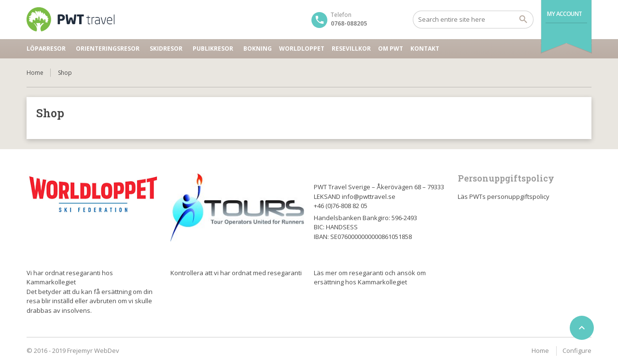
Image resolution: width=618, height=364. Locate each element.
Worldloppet (302, 49)
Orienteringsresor (108, 49)
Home (35, 73)
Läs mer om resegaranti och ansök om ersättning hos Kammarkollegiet (370, 278)
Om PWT (391, 49)
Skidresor (166, 49)
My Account (565, 14)
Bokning (258, 49)
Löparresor (46, 49)
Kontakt (425, 49)
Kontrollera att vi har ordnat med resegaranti (236, 273)
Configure (577, 350)
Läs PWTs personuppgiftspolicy (504, 196)
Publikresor (213, 49)
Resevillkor (351, 49)
